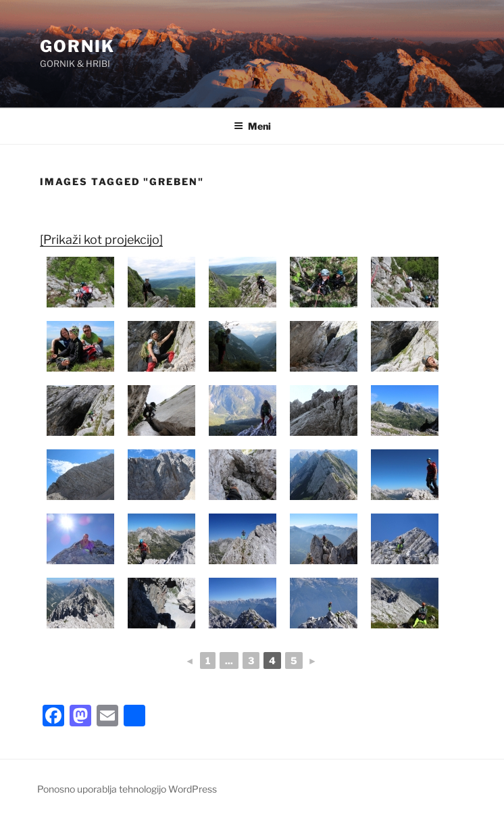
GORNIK (77, 46)
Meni (252, 126)
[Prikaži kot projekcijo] (101, 240)
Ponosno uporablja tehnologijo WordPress (127, 789)
